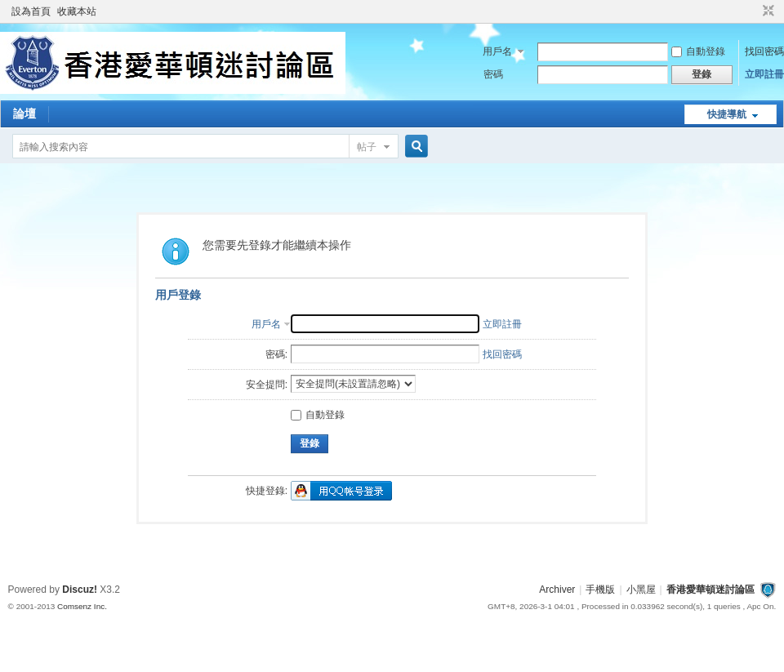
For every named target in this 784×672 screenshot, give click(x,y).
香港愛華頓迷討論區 (710, 590)
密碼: (276, 354)
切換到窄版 (766, 11)
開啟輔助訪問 (753, 11)
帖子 (367, 147)
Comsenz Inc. (82, 606)
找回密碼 (764, 51)
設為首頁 (31, 11)
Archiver (557, 590)
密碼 (493, 74)
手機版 (600, 590)
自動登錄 (698, 51)
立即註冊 (764, 74)
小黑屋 (641, 590)
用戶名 (497, 51)
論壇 (24, 113)
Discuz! (80, 590)
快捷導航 (727, 114)
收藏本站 (77, 11)
